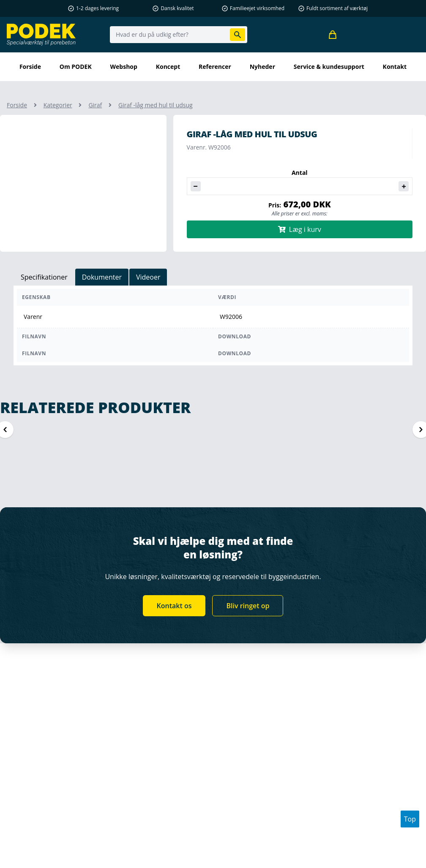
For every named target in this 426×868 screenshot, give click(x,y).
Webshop (124, 67)
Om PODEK (76, 67)
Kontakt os (174, 606)
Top (410, 819)
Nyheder (262, 67)
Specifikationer (44, 277)
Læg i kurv (300, 229)
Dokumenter (102, 277)
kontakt (395, 67)
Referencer (215, 67)
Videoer (148, 277)
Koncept (168, 67)
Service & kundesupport (329, 67)
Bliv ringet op (248, 606)
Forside (30, 67)
